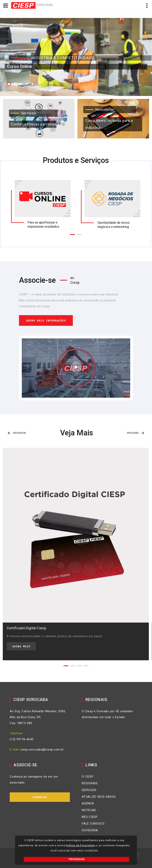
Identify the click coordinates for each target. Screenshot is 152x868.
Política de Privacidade (80, 845)
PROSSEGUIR (76, 859)
